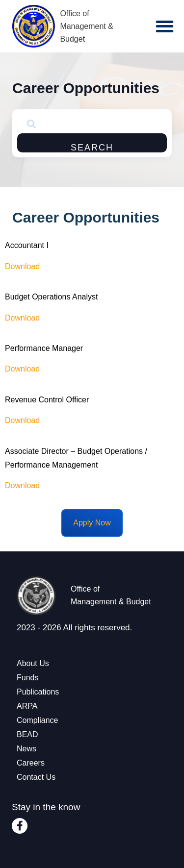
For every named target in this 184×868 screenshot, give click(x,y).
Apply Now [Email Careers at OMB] (92, 523)
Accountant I (27, 245)
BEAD (27, 734)
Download (22, 318)
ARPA (27, 706)
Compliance (37, 720)
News (26, 749)
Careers (31, 763)
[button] (165, 26)
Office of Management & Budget (87, 26)
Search (92, 148)
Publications (38, 692)
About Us (33, 663)
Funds (27, 678)
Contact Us (36, 777)
